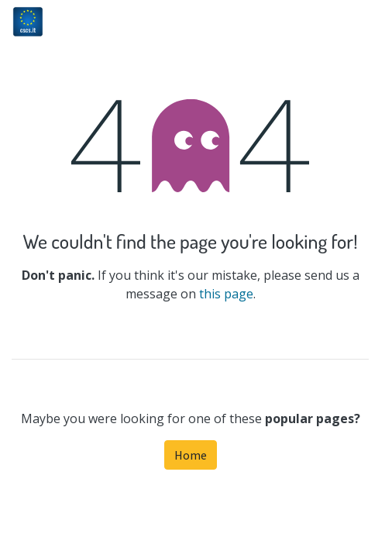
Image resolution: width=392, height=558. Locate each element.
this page (226, 294)
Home (191, 455)
